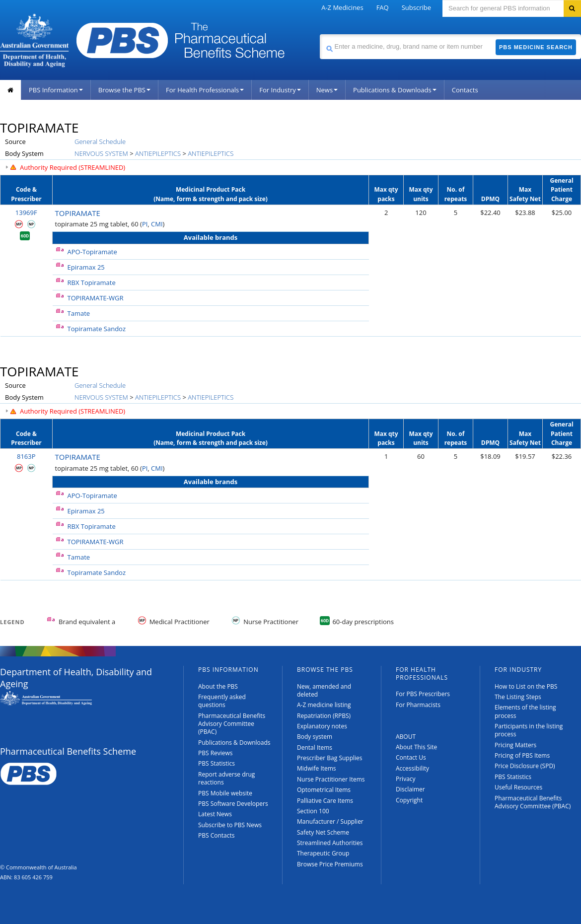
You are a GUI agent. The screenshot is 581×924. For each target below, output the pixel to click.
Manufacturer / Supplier (330, 821)
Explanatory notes (322, 726)
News (327, 90)
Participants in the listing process (529, 730)
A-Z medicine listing (324, 705)
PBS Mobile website (225, 793)
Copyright (409, 800)
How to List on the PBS (526, 686)
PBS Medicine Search (536, 47)
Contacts (465, 90)
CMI (157, 224)
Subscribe (416, 7)
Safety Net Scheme (323, 832)
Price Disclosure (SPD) (525, 766)
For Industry (280, 90)
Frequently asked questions (222, 701)
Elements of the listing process (525, 711)
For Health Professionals (205, 90)
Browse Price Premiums (330, 864)
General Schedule (100, 142)
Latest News (215, 814)
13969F (26, 213)
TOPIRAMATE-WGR (96, 298)
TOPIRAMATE (78, 213)
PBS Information (56, 90)
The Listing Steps (518, 697)
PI (145, 224)
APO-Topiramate (92, 252)
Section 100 (313, 811)
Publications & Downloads (395, 90)
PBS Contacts (217, 835)
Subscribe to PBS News (230, 825)
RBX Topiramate (92, 283)
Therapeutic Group (323, 853)
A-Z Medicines (342, 7)
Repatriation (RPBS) (324, 716)
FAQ (383, 7)
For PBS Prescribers (423, 694)
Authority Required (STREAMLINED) (73, 167)
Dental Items (315, 747)
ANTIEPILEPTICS (158, 153)
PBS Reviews (216, 753)
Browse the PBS (124, 90)
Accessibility (412, 768)
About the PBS (218, 686)
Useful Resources (518, 787)
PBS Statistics (217, 763)
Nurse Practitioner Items (331, 779)
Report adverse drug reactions (226, 778)
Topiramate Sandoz (97, 329)
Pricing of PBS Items (522, 755)
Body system (315, 737)
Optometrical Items (324, 790)
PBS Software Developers (233, 804)
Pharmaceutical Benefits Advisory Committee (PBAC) (232, 724)
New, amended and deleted (324, 690)
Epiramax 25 (86, 267)
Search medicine (320, 34)
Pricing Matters (515, 745)
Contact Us (411, 757)
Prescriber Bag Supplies (330, 758)
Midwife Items (317, 768)
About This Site (416, 747)
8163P (26, 456)
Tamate (79, 313)
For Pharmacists (418, 705)
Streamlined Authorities (330, 843)
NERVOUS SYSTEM (101, 153)
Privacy (406, 779)
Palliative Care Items (325, 801)
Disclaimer (410, 789)
